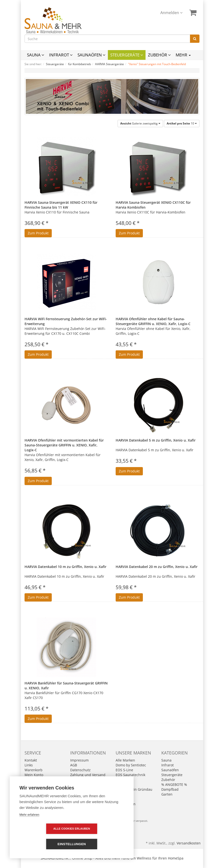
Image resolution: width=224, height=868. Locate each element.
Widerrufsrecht (83, 784)
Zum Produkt (38, 233)
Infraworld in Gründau (134, 789)
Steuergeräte (127, 55)
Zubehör (159, 55)
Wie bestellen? (82, 789)
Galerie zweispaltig (140, 123)
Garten (167, 794)
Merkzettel (33, 780)
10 (182, 123)
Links (29, 765)
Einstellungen (100, 844)
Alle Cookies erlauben (44, 844)
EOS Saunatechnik (130, 775)
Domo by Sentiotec (131, 765)
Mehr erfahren (29, 830)
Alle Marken (125, 760)
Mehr (183, 55)
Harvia (121, 784)
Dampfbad (170, 789)
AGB (74, 765)
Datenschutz (80, 770)
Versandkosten (189, 843)
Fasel (120, 780)
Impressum (79, 760)
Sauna (36, 55)
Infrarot (61, 55)
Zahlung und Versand (88, 775)
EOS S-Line (124, 770)
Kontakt (31, 760)
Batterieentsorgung (86, 780)
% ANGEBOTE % (174, 784)
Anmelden (171, 13)
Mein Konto (34, 775)
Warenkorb (34, 770)
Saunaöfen (91, 55)
